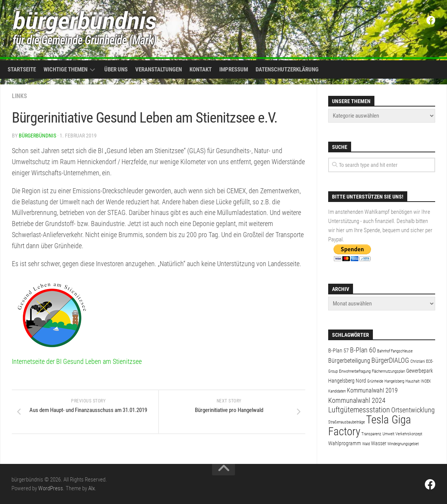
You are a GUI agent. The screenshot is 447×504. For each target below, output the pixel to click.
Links (19, 96)
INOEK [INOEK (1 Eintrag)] (426, 381)
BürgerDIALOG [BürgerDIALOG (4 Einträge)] (390, 360)
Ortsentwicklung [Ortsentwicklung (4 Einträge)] (413, 410)
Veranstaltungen (159, 69)
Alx (92, 488)
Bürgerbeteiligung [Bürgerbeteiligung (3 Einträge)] (349, 361)
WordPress (51, 488)
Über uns (116, 69)
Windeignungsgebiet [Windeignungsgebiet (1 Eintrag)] (403, 444)
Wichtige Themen (66, 69)
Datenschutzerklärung (287, 69)
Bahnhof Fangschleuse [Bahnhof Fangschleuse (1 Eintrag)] (395, 351)
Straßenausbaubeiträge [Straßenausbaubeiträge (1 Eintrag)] (347, 422)
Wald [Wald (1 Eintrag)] (366, 444)
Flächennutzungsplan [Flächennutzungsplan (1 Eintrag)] (388, 371)
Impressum (234, 69)
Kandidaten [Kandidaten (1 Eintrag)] (337, 391)
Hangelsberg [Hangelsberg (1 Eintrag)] (394, 381)
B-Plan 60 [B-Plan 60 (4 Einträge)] (363, 350)
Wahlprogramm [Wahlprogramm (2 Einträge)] (345, 443)
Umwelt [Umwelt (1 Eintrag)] (388, 434)
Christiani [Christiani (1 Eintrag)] (418, 361)
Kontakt (201, 69)
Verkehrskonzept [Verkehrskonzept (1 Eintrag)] (409, 434)
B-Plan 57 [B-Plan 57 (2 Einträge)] (338, 351)
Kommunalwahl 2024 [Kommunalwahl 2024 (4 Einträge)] (357, 400)
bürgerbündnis (37, 136)
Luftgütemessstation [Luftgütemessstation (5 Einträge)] (359, 410)
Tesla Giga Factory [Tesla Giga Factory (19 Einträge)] (370, 426)
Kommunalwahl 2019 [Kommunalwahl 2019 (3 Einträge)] (372, 390)
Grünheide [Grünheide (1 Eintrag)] (375, 381)
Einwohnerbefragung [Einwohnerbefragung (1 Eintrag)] (355, 371)
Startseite (22, 69)
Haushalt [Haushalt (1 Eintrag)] (412, 381)
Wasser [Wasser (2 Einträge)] (379, 443)
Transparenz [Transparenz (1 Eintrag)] (371, 434)
